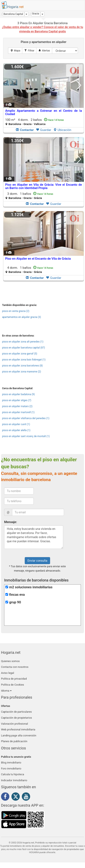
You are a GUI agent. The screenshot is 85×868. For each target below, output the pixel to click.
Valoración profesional (15, 724)
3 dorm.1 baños (29, 196)
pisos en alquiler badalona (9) (18, 394)
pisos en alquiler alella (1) (16, 430)
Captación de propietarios (17, 718)
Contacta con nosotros (15, 667)
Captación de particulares (16, 712)
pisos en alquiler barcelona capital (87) (23, 348)
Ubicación (62, 130)
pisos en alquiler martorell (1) (18, 412)
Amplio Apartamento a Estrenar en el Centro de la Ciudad (44, 112)
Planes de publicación (14, 741)
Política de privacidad (14, 679)
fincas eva (17, 595)
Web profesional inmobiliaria (18, 729)
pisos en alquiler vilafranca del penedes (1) (26, 418)
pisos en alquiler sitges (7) (17, 400)
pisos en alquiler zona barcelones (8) (22, 366)
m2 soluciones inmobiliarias (31, 587)
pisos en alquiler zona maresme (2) (22, 372)
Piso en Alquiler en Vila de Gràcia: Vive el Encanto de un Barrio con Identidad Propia (44, 186)
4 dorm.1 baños (29, 270)
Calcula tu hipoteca (13, 774)
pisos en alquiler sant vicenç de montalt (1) (26, 436)
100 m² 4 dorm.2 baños (34, 122)
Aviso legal (8, 673)
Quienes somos (10, 661)
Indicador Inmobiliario (14, 780)
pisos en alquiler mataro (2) (17, 406)
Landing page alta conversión (19, 735)
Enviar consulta (37, 561)
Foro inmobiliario (11, 769)
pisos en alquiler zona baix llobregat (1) (24, 360)
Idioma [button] (6, 691)
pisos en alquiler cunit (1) (16, 424)
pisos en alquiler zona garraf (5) (20, 354)
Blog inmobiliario (11, 763)
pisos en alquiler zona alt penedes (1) (23, 342)
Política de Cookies (13, 685)
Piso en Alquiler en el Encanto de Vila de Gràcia (38, 259)
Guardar (44, 130)
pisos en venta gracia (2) (16, 311)
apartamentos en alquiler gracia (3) (22, 317)
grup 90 (15, 602)
